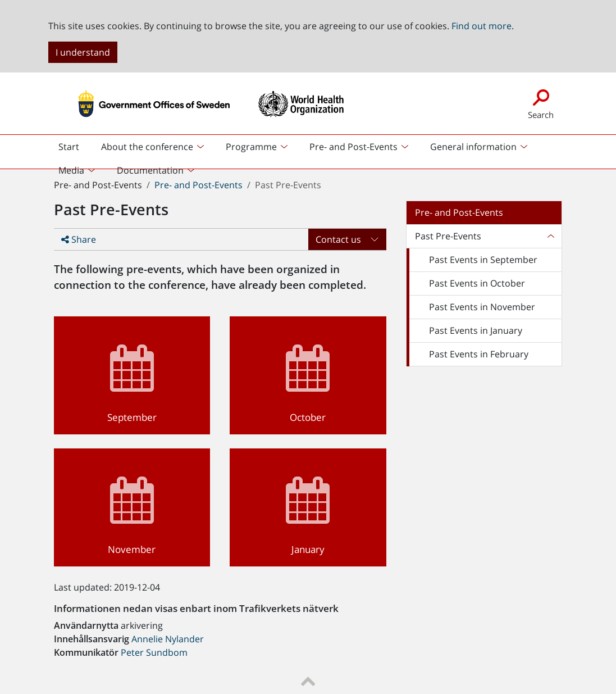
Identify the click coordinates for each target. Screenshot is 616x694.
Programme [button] (251, 147)
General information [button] (473, 147)
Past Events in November (482, 307)
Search (541, 103)
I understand (83, 52)
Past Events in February (479, 354)
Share (79, 239)
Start (74, 149)
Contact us (338, 239)
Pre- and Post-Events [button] (353, 147)
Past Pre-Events (448, 236)
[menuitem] (153, 147)
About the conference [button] (147, 147)
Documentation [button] (150, 170)
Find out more (482, 26)
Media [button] (71, 170)
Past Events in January (476, 330)
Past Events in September (483, 260)
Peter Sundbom (154, 652)
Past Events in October (477, 283)
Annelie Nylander (168, 639)
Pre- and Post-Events (199, 185)
